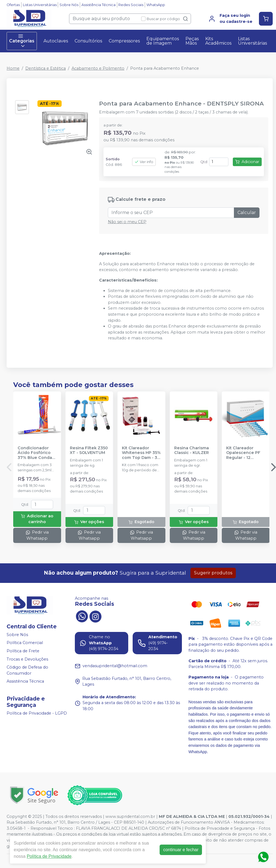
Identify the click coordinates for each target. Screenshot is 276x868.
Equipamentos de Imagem (163, 41)
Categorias (22, 41)
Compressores (124, 41)
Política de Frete (23, 651)
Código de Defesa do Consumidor (27, 670)
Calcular (247, 213)
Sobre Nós (69, 5)
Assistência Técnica (99, 5)
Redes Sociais (131, 5)
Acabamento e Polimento (98, 68)
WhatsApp (156, 5)
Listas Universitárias (40, 5)
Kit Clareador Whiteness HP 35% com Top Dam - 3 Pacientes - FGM (141, 453)
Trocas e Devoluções (27, 659)
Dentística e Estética (46, 68)
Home (13, 68)
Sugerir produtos (213, 573)
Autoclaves (56, 41)
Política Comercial (25, 643)
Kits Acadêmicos (218, 41)
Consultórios (88, 41)
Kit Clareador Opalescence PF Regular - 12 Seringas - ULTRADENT (243, 453)
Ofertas (13, 5)
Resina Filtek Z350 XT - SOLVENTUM (89, 450)
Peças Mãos (192, 41)
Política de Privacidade (49, 856)
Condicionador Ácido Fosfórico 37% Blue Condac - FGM (36, 453)
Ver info (144, 162)
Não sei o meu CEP (127, 222)
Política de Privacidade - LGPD (37, 713)
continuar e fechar (181, 850)
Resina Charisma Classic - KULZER (192, 450)
